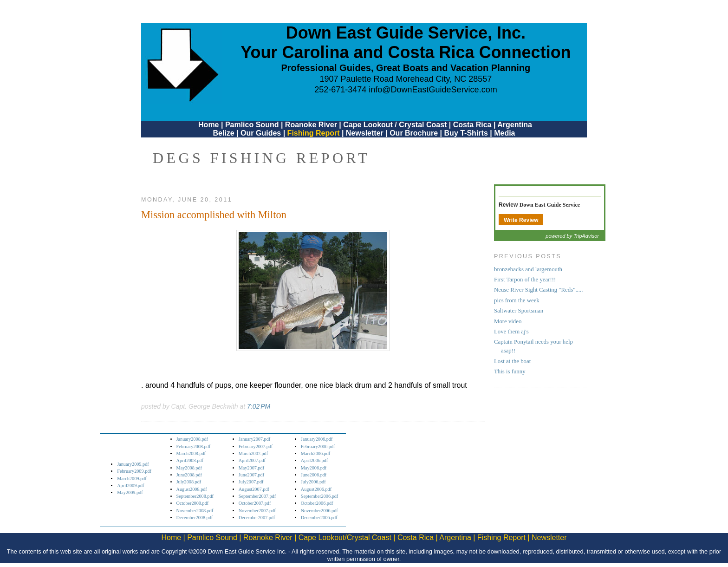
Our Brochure (414, 133)
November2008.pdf (195, 511)
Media (504, 133)
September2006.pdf (319, 496)
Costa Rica (472, 125)
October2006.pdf (317, 503)
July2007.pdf (251, 482)
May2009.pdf (130, 492)
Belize (223, 133)
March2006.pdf (315, 453)
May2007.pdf (251, 468)
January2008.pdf (192, 439)
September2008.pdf (195, 496)
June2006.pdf (314, 475)
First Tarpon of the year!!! (525, 280)
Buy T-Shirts (466, 133)
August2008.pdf (192, 489)
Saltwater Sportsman (519, 311)
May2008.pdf (189, 468)
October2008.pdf (193, 503)
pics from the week (517, 300)
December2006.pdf (319, 518)
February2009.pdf (134, 471)
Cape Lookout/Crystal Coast (345, 538)
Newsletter (365, 133)
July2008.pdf (189, 482)
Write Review (521, 220)
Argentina (515, 125)
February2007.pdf (256, 446)
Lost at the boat (512, 361)
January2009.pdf (133, 464)
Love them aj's (511, 332)
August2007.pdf (254, 489)
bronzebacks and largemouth (528, 269)
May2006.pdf (314, 468)
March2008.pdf (191, 453)
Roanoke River (311, 125)
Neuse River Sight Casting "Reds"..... (538, 290)
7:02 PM (259, 406)
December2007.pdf (257, 518)
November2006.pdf (319, 511)
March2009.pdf (132, 479)
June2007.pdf (251, 475)
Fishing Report (315, 133)
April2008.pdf (190, 460)
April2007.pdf (252, 460)
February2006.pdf (318, 446)
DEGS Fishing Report (261, 158)
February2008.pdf (194, 446)
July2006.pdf (313, 482)
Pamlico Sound (252, 125)
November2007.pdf (257, 511)
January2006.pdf (317, 439)
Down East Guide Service (550, 205)
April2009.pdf (130, 486)
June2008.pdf (189, 475)
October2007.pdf (255, 503)
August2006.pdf (316, 489)
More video (508, 321)
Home (208, 125)
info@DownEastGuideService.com (433, 90)
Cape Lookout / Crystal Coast (395, 125)
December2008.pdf (195, 518)
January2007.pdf (255, 439)
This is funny (510, 371)
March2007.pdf (253, 453)
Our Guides (261, 133)
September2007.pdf (257, 496)
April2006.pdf (314, 460)
